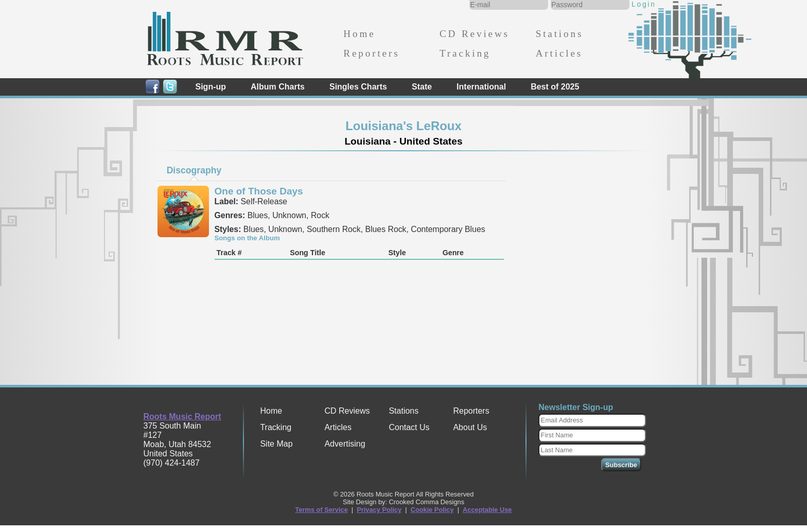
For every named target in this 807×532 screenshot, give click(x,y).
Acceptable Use (487, 510)
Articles (559, 53)
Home (359, 34)
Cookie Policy (432, 510)
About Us (470, 427)
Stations (560, 34)
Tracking (465, 53)
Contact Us (409, 427)
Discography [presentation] (194, 170)
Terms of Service (322, 510)
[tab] (194, 170)
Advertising (345, 444)
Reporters (371, 53)
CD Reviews (475, 34)
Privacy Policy (379, 510)
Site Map (276, 444)
